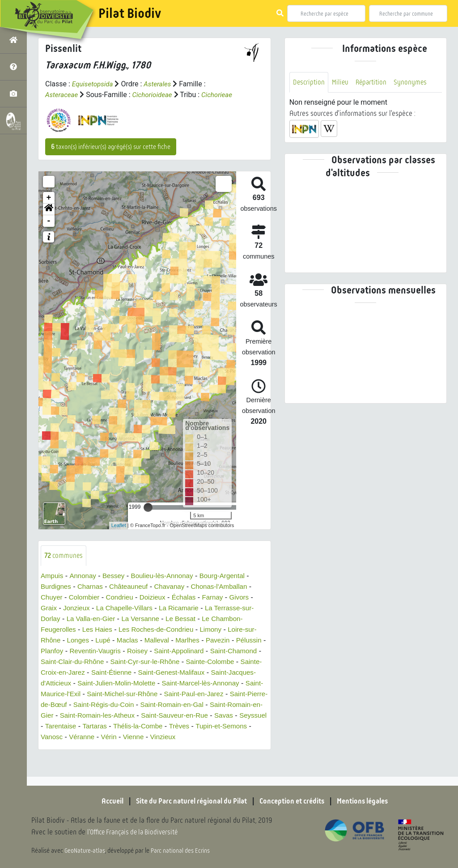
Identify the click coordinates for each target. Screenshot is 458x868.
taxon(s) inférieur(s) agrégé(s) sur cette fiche (111, 157)
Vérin (83, 759)
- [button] (49, 232)
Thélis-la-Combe (99, 748)
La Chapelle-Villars (129, 619)
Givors (249, 609)
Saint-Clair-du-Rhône (130, 673)
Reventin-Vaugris (131, 662)
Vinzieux (139, 759)
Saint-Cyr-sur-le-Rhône (207, 673)
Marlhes (207, 652)
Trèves (142, 748)
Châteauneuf (133, 598)
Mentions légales (372, 801)
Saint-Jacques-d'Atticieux (114, 695)
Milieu (342, 83)
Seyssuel (188, 738)
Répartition (374, 83)
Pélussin (54, 662)
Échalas (191, 609)
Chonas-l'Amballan (229, 598)
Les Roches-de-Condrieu (162, 641)
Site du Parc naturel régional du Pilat (187, 801)
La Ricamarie (186, 619)
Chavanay (176, 598)
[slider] (148, 518)
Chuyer (52, 609)
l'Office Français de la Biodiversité (137, 832)
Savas (157, 738)
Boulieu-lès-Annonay (168, 587)
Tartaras (54, 748)
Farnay (221, 609)
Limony (220, 641)
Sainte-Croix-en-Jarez (133, 684)
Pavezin (239, 652)
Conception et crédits (296, 801)
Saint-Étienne (196, 684)
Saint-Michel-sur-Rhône (216, 705)
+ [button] (49, 208)
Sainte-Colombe (66, 684)
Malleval (175, 652)
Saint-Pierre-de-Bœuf (144, 716)
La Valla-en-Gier (93, 630)
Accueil (102, 801)
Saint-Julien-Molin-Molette (201, 695)
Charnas (93, 598)
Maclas (144, 652)
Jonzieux (78, 619)
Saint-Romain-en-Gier (149, 727)
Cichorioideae (155, 95)
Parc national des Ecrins (182, 851)
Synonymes (414, 83)
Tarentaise (225, 738)
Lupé (119, 652)
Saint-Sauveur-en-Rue (105, 738)
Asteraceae (63, 95)
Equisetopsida (94, 84)
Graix (49, 619)
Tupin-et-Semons (187, 748)
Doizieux (158, 609)
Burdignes (57, 598)
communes (64, 567)
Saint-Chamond (66, 673)
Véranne (54, 759)
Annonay (85, 587)
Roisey (176, 662)
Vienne (108, 759)
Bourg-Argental (232, 587)
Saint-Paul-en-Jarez (72, 716)
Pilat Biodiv (130, 13)
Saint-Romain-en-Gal (74, 727)
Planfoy (86, 662)
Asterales (161, 84)
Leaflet (119, 536)
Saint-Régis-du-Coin (217, 716)
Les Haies (100, 641)
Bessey (117, 587)
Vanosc (232, 748)
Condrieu (124, 609)
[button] (49, 220)
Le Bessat (188, 630)
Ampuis (53, 587)
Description (310, 83)
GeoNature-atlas (86, 851)
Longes (92, 652)
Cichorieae (61, 105)
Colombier (87, 609)
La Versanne (146, 630)
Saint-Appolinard (220, 662)
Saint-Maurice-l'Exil (141, 705)
